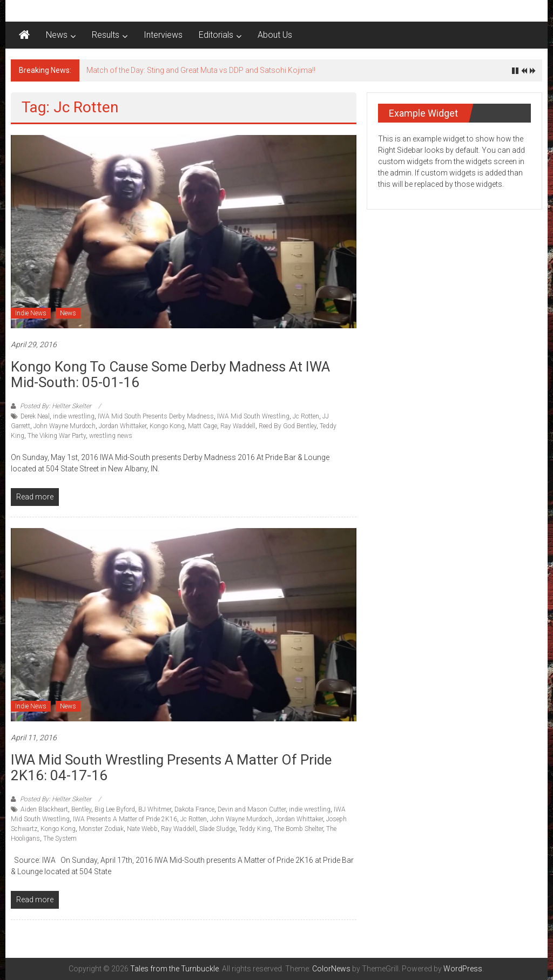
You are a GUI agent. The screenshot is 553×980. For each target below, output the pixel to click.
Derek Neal (35, 416)
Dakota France (194, 809)
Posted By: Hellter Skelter (56, 406)
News (57, 35)
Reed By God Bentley (288, 426)
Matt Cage (203, 426)
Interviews (163, 35)
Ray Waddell (238, 426)
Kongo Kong (167, 426)
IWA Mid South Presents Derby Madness (156, 416)
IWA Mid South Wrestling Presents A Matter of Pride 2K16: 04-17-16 (171, 768)
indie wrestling (74, 416)
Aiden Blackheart (44, 809)
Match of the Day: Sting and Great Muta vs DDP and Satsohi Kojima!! (201, 70)
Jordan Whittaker (123, 426)
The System (60, 839)
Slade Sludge (217, 829)
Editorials (216, 35)
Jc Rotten (306, 416)
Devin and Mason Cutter (252, 809)
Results (106, 35)
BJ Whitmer (155, 809)
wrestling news (111, 436)
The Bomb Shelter (298, 829)
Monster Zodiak (101, 829)
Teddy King (255, 829)
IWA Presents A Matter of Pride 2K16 (125, 819)
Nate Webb (142, 829)
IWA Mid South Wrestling (253, 416)
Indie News (31, 313)
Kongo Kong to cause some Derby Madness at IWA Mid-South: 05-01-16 (170, 374)
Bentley (81, 809)
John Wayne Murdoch (65, 426)
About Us (275, 35)
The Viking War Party (57, 436)
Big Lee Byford (115, 809)
